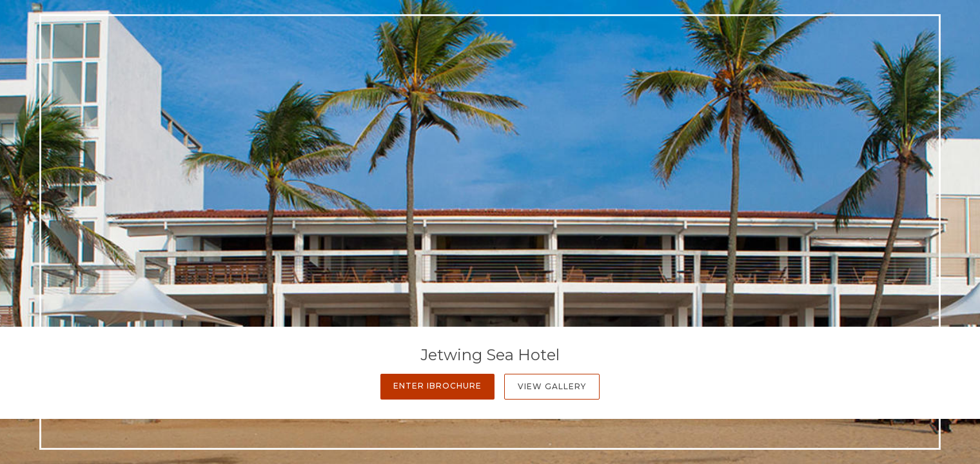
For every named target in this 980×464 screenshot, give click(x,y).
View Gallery (552, 386)
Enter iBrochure (437, 386)
